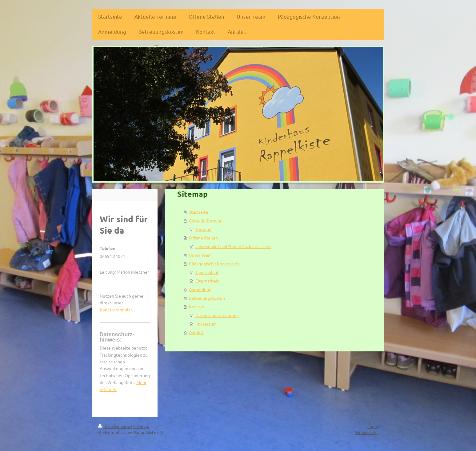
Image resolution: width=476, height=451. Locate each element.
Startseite (199, 212)
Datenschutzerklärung (217, 315)
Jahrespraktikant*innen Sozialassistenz (233, 246)
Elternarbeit (207, 281)
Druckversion (115, 426)
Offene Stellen (203, 238)
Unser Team (200, 255)
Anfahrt (196, 332)
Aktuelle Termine (206, 220)
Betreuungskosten (207, 298)
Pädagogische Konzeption (214, 263)
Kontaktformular (116, 310)
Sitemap (141, 426)
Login (373, 426)
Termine (203, 229)
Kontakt (197, 307)
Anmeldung (200, 289)
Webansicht (367, 432)
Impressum (206, 324)
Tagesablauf (207, 272)
